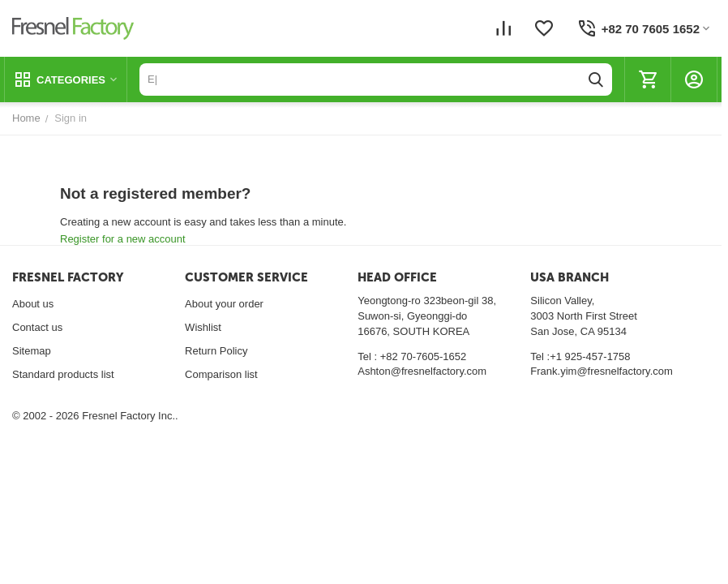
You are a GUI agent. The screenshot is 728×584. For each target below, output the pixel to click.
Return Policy (216, 351)
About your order (224, 304)
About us (33, 304)
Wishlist (203, 327)
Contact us (37, 327)
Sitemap (32, 351)
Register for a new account (123, 239)
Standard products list (63, 374)
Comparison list (221, 374)
